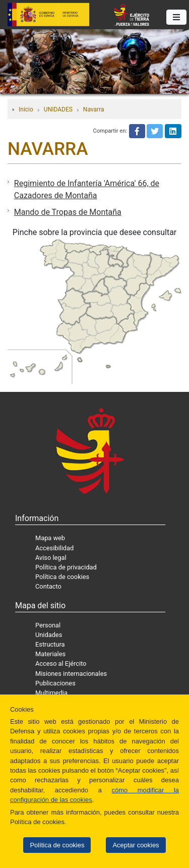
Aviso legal (51, 558)
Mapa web (50, 538)
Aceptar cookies (136, 845)
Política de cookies (57, 845)
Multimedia (51, 693)
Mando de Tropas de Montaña (68, 212)
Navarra (94, 109)
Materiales (50, 654)
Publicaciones (55, 683)
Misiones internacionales (71, 674)
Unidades (49, 635)
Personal (48, 625)
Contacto (48, 586)
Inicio (26, 109)
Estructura (50, 644)
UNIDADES (58, 109)
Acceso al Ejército (61, 663)
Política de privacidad (66, 567)
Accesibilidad (54, 548)
